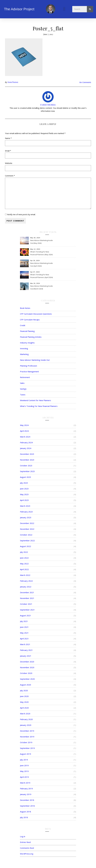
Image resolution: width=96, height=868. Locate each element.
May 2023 (24, 494)
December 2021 (27, 592)
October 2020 (26, 673)
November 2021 (27, 598)
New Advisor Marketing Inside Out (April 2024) (41, 265)
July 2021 (24, 621)
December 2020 (27, 662)
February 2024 (26, 442)
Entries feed (25, 842)
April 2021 (24, 639)
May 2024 (24, 425)
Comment (10, 176)
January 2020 (26, 725)
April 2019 (24, 777)
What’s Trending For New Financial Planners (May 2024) (41, 253)
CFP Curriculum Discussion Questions (36, 314)
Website (9, 163)
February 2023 (26, 512)
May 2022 (24, 564)
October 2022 (26, 535)
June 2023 (24, 489)
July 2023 (24, 483)
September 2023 (27, 471)
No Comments (85, 82)
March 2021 (25, 644)
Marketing (24, 354)
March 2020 (25, 714)
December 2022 (27, 523)
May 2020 (24, 702)
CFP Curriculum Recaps (30, 320)
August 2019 (25, 754)
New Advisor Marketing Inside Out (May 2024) (41, 242)
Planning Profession (28, 366)
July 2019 (24, 760)
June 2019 (24, 765)
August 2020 (25, 685)
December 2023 (27, 454)
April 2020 (24, 708)
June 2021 (24, 627)
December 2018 (27, 800)
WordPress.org (27, 854)
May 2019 (24, 771)
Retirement (25, 377)
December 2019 (27, 731)
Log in (23, 836)
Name (8, 138)
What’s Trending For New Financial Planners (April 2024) (41, 276)
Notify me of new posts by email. (21, 214)
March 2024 (25, 437)
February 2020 (26, 719)
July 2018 (24, 817)
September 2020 (27, 679)
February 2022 (26, 581)
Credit (23, 325)
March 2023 (25, 506)
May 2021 (24, 633)
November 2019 (27, 737)
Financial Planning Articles (31, 337)
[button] (64, 9)
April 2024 (24, 431)
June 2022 (24, 558)
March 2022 (25, 575)
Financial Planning (27, 331)
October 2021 (26, 604)
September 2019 (27, 748)
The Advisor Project (19, 9)
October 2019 (26, 742)
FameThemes (13, 82)
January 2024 (26, 448)
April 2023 (24, 500)
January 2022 (26, 587)
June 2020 (24, 696)
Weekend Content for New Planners (35, 400)
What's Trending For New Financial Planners (39, 406)
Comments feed (27, 848)
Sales (22, 383)
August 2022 (25, 546)
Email (8, 151)
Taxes (23, 395)
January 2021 (26, 656)
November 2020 (27, 667)
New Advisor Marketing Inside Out (35, 360)
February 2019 (26, 789)
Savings (23, 389)
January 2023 (26, 517)
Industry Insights (27, 343)
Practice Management (29, 371)
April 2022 (24, 569)
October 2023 (26, 466)
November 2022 (27, 529)
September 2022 (27, 541)
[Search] (90, 9)
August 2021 (25, 615)
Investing (24, 348)
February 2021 (26, 650)
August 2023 (25, 477)
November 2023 (27, 460)
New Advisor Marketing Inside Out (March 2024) (41, 287)
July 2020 (24, 690)
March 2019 (25, 783)
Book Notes (25, 308)
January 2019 (26, 794)
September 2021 (27, 610)
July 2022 (24, 552)
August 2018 (25, 812)
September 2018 (27, 806)
